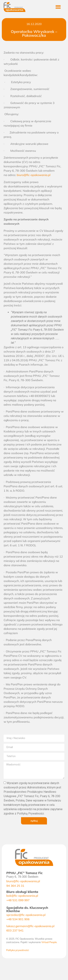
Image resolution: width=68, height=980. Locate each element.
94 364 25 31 (15, 886)
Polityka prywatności (18, 950)
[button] (60, 7)
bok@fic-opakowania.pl (22, 896)
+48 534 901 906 (18, 919)
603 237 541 (15, 930)
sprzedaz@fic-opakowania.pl (26, 915)
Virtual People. (49, 942)
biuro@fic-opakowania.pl (34, 175)
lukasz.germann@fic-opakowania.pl (30, 926)
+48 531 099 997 (18, 900)
